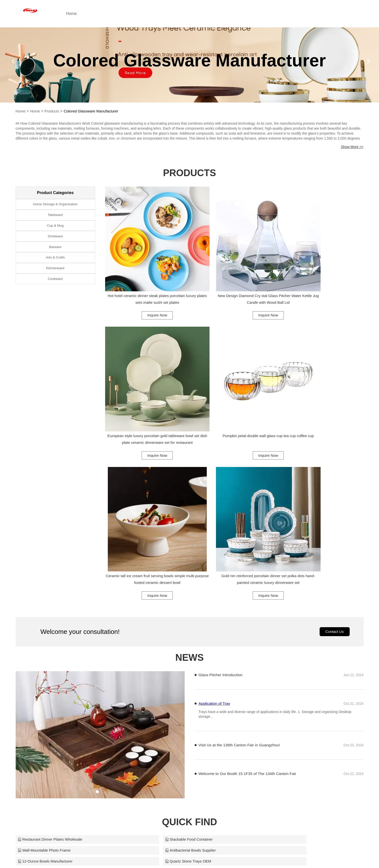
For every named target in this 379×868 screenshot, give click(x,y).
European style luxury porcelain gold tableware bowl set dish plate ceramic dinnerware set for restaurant (324, 276)
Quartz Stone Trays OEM (277, 668)
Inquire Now (145, 290)
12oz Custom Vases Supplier (281, 691)
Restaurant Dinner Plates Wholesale (52, 656)
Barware (55, 255)
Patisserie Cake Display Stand (282, 702)
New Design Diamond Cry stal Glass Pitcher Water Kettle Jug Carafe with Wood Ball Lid (234, 275)
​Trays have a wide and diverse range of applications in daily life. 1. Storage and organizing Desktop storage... (275, 531)
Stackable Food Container (161, 656)
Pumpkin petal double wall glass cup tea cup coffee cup (145, 393)
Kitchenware (55, 280)
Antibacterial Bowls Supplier (45, 668)
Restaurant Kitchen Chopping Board (52, 702)
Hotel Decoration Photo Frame (165, 702)
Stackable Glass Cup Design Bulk (285, 679)
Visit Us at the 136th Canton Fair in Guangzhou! (241, 562)
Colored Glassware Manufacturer (95, 111)
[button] (92, 609)
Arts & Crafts (55, 267)
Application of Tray (215, 520)
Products (54, 111)
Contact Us (333, 448)
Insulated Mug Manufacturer (45, 679)
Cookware (55, 292)
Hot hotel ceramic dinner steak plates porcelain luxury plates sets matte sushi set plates (145, 276)
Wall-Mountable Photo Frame (281, 656)
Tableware (55, 218)
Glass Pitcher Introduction (221, 492)
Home (92, 14)
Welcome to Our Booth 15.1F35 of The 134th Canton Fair (249, 591)
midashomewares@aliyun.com (238, 854)
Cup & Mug (55, 230)
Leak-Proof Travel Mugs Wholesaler (52, 691)
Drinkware (55, 243)
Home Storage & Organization (55, 205)
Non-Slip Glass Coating (158, 691)
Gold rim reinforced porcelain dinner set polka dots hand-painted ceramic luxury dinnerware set (324, 394)
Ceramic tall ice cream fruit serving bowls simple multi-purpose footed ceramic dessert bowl (234, 394)
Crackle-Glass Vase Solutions (164, 679)
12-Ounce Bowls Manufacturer (165, 668)
